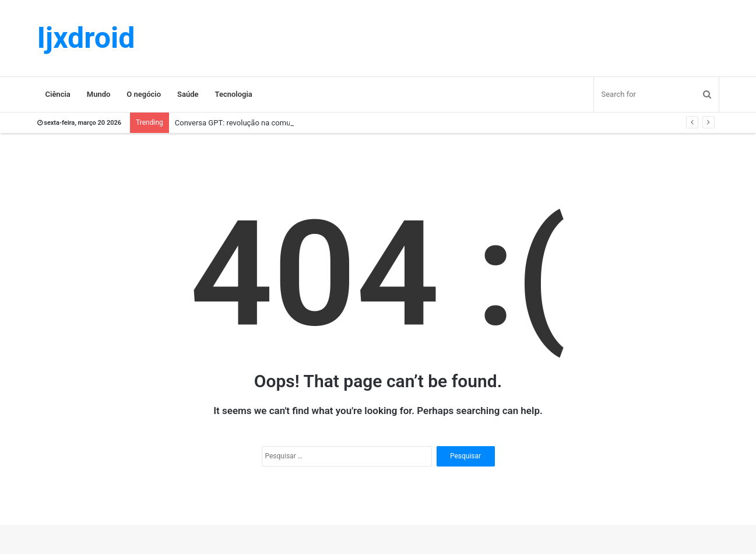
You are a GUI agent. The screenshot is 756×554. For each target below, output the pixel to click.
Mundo (99, 94)
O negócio (144, 94)
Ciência (58, 94)
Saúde (188, 94)
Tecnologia (234, 94)
